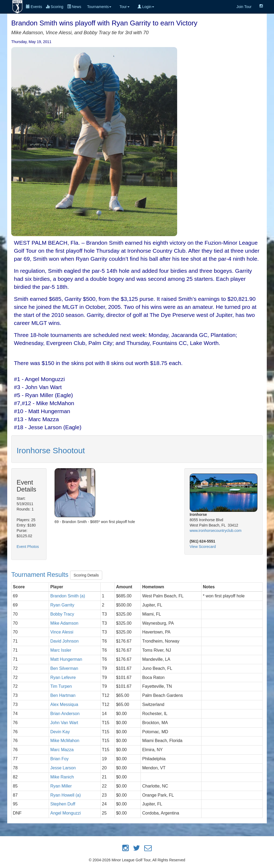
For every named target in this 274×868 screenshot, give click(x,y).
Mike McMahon (65, 741)
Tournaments (99, 7)
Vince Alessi (62, 632)
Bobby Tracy (62, 614)
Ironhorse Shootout (51, 450)
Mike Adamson (64, 623)
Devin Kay (60, 732)
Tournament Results (41, 575)
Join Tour (244, 7)
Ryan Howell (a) (66, 795)
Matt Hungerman (66, 659)
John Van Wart (64, 723)
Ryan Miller (61, 786)
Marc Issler (61, 650)
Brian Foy (59, 759)
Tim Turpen (61, 686)
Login (146, 7)
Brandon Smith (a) (68, 596)
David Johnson (64, 641)
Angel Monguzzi (66, 813)
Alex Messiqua (64, 704)
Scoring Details (86, 575)
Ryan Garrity (62, 605)
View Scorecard (203, 547)
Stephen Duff (63, 804)
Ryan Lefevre (63, 677)
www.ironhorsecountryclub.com (216, 531)
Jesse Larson (63, 768)
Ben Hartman (63, 695)
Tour (124, 7)
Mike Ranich (62, 777)
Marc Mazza (62, 750)
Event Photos (28, 547)
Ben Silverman (64, 668)
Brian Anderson (65, 714)
